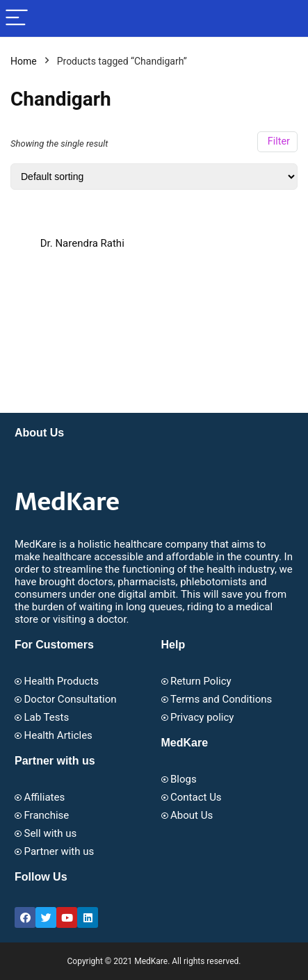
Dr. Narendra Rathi (82, 243)
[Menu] (17, 18)
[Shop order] (154, 177)
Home (24, 61)
